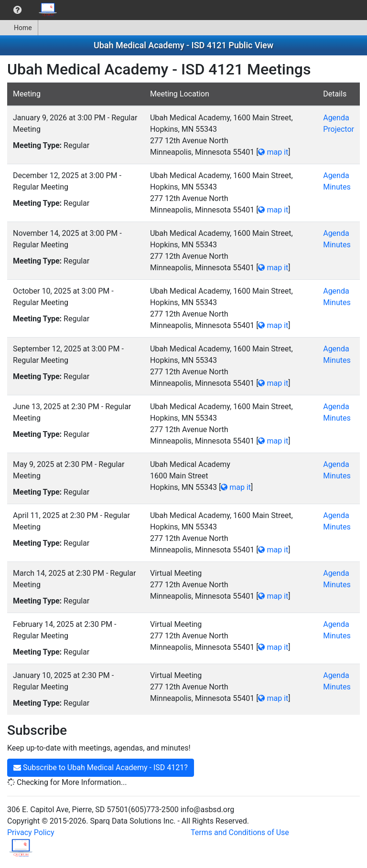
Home (19, 28)
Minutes (337, 187)
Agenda (336, 118)
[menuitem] (17, 10)
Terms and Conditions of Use (240, 832)
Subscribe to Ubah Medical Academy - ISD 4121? (101, 767)
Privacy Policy (31, 832)
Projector (339, 129)
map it (273, 152)
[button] (17, 10)
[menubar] (32, 10)
